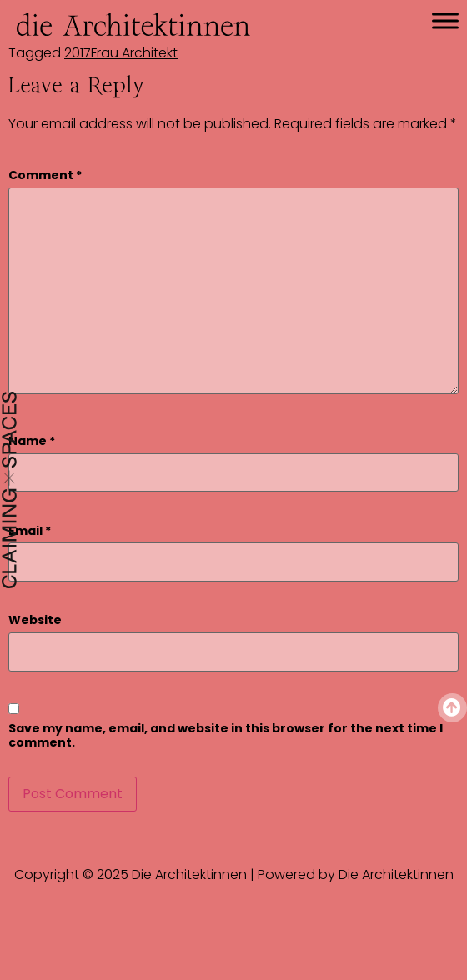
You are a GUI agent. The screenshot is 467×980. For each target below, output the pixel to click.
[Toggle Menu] (445, 20)
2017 (78, 53)
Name (32, 441)
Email (30, 531)
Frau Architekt (134, 53)
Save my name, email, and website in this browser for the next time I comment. (226, 736)
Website (35, 620)
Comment (45, 175)
